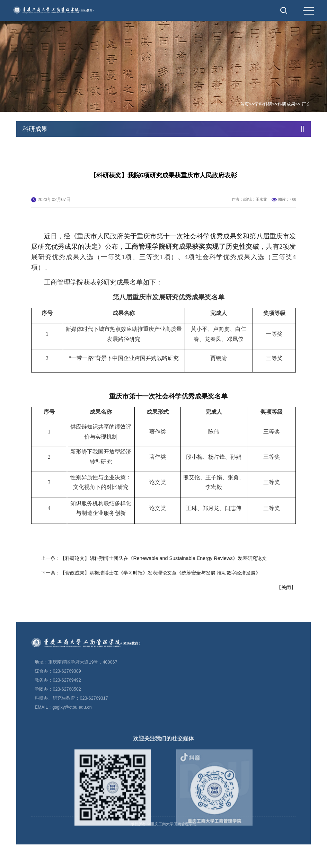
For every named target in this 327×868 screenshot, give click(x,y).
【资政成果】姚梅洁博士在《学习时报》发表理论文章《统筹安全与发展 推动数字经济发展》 (160, 610)
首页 (245, 104)
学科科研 (263, 104)
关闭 (286, 624)
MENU (308, 11)
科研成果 (286, 104)
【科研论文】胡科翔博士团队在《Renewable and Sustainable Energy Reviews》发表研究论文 (163, 595)
